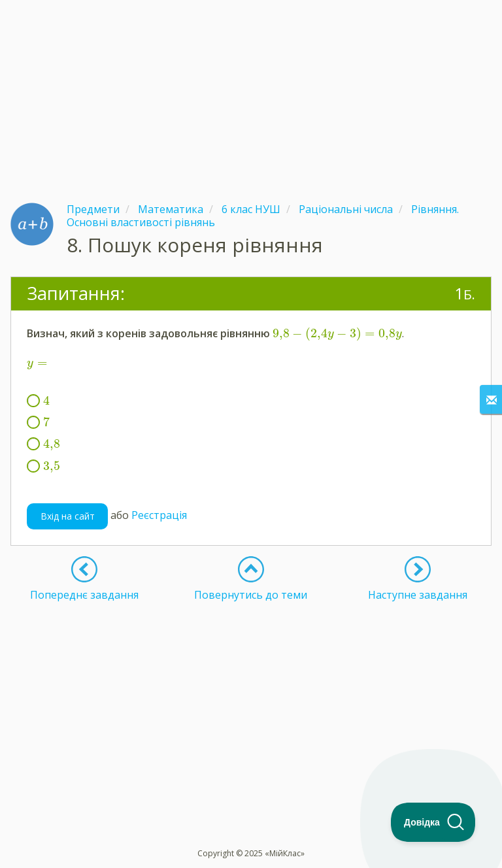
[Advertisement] (251, 92)
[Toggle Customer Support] (433, 822)
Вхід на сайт (68, 516)
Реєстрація (159, 515)
